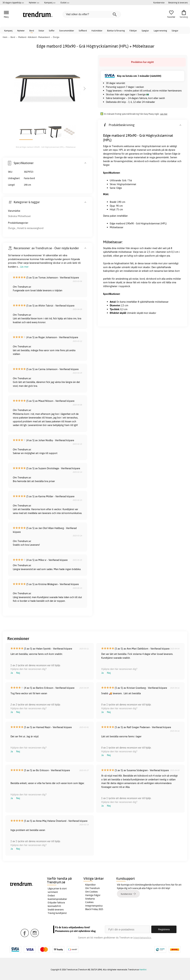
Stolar (41, 31)
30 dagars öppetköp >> (13, 3)
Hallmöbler (97, 31)
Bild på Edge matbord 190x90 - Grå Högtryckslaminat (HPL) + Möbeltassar (46, 147)
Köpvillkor (90, 885)
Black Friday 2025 (94, 909)
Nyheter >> (34, 3)
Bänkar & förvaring (116, 31)
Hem (5, 37)
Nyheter (21, 31)
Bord (32, 31)
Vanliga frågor (93, 895)
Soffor (52, 31)
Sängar (175, 31)
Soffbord (83, 31)
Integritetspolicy (94, 906)
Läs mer (164, 114)
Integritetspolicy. (142, 938)
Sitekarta (90, 899)
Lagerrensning (160, 31)
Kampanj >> (50, 3)
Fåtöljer (133, 31)
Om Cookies (91, 892)
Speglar (145, 31)
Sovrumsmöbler (67, 31)
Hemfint (143, 970)
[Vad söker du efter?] (92, 14)
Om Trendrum (92, 888)
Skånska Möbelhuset (19, 216)
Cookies (89, 902)
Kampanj (8, 31)
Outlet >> (65, 3)
